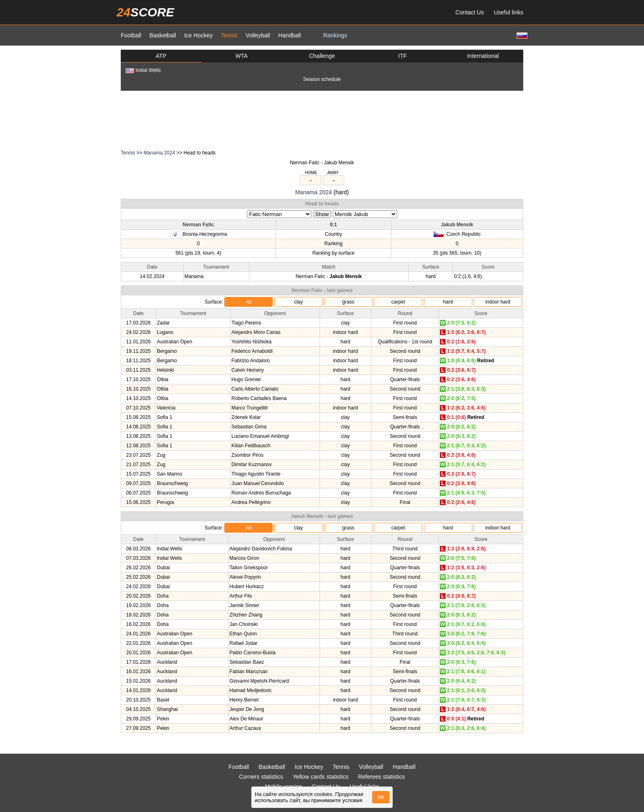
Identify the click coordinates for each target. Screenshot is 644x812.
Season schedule (322, 79)
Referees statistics (382, 777)
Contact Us (470, 12)
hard (448, 302)
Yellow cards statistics (321, 777)
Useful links (508, 12)
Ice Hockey (198, 35)
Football (131, 35)
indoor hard (498, 302)
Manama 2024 (159, 153)
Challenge (322, 56)
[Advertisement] (322, 120)
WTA (241, 56)
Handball (289, 35)
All (249, 302)
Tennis (229, 35)
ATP (161, 56)
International (483, 56)
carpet (398, 302)
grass (348, 302)
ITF (403, 56)
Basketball (163, 35)
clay (298, 302)
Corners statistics (261, 777)
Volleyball (258, 35)
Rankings (335, 35)
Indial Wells (143, 70)
